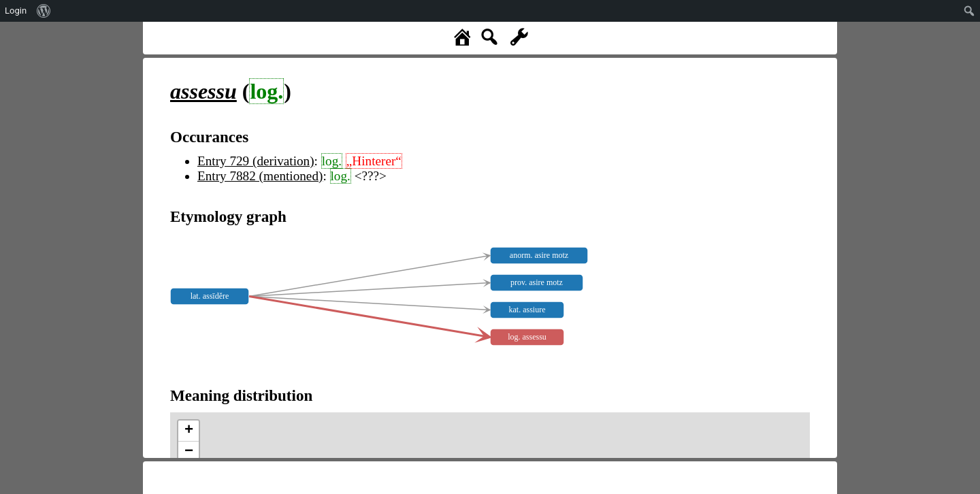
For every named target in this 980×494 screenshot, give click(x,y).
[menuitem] (44, 11)
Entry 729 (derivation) (256, 161)
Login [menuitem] (16, 11)
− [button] (189, 452)
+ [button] (189, 431)
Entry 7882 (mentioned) (260, 176)
